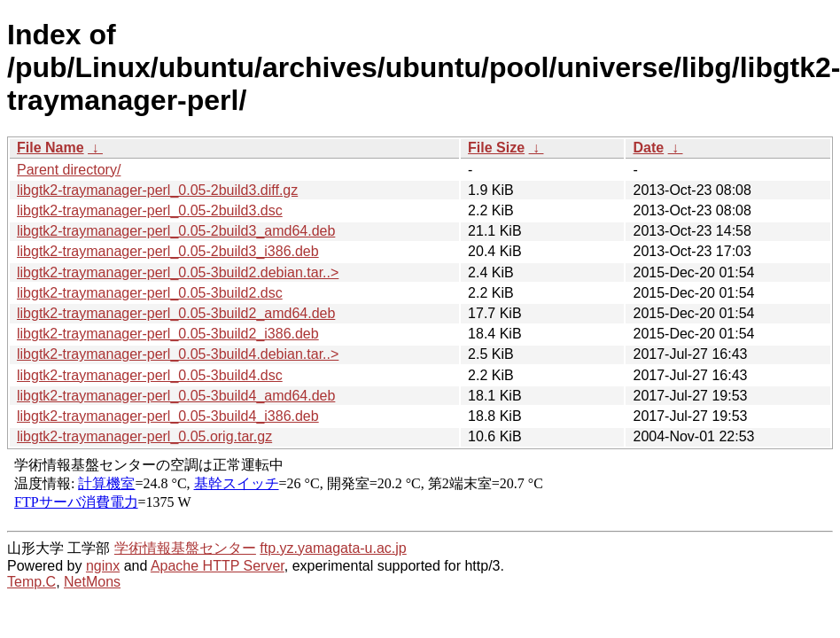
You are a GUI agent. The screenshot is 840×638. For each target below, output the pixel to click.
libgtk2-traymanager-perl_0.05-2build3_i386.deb (168, 251)
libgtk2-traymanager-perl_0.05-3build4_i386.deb (168, 416)
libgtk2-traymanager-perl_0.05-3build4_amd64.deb (176, 396)
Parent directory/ (69, 170)
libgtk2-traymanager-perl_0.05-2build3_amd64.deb (176, 231)
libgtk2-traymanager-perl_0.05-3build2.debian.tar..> (178, 272)
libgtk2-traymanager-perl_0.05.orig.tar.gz (144, 436)
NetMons (92, 582)
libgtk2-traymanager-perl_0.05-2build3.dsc (150, 210)
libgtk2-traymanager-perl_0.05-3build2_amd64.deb (176, 313)
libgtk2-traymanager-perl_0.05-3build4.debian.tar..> (178, 354)
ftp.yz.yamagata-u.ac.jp (333, 548)
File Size (496, 148)
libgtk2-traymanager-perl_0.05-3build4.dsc (150, 375)
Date (648, 148)
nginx (103, 566)
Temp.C (31, 582)
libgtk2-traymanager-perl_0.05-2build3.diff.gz (157, 190)
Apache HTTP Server (218, 566)
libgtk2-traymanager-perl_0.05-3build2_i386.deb (168, 334)
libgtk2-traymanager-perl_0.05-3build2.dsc (150, 293)
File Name (51, 148)
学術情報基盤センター (185, 548)
